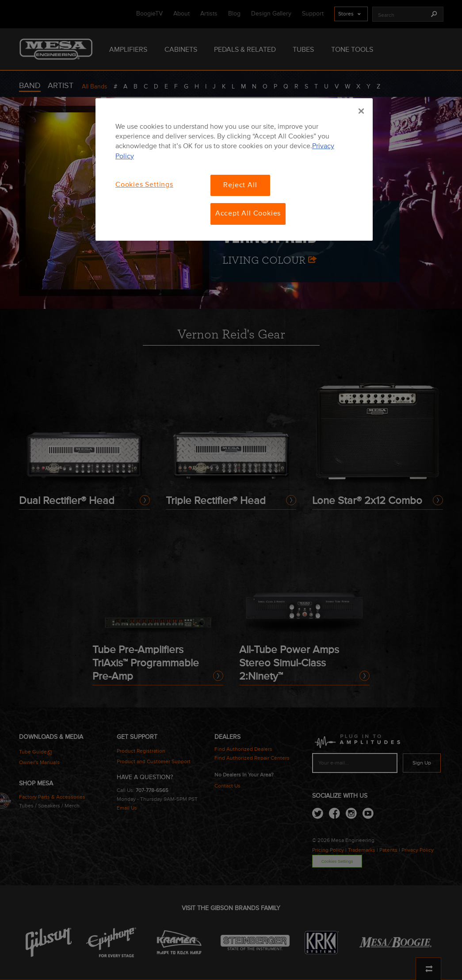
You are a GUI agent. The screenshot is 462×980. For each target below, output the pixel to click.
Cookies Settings (144, 185)
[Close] (361, 111)
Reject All (240, 185)
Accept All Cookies (248, 214)
